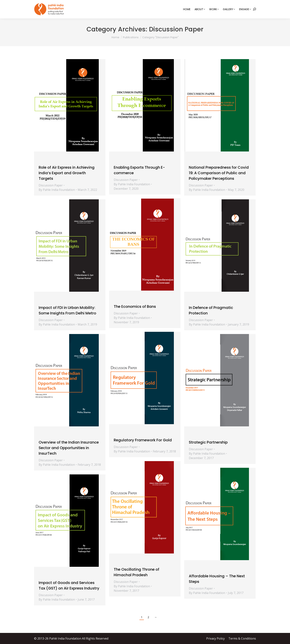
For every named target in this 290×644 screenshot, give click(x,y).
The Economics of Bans (135, 306)
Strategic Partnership (208, 442)
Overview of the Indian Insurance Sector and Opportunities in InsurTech (69, 448)
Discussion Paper (51, 185)
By (57, 190)
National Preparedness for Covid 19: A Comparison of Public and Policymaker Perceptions (219, 173)
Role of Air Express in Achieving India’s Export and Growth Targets (67, 173)
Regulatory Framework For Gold (143, 440)
